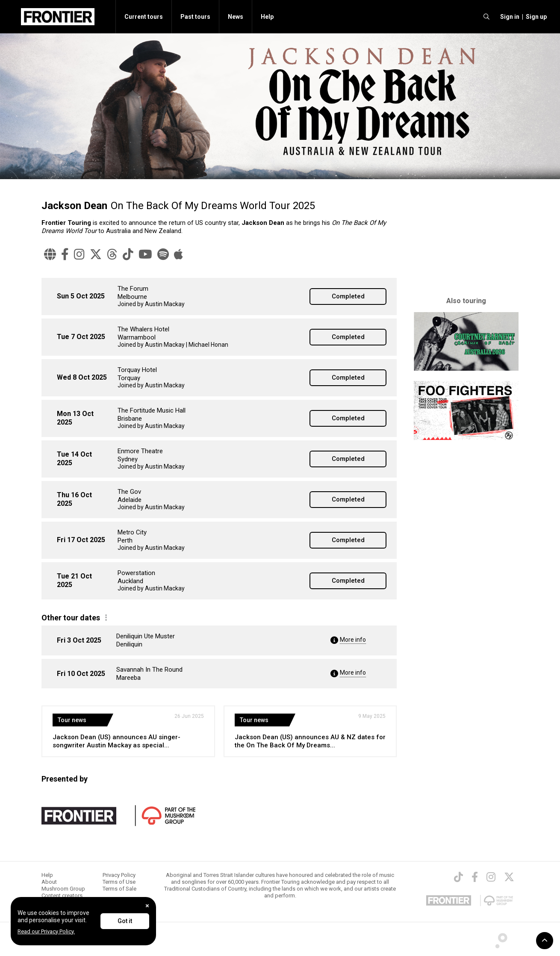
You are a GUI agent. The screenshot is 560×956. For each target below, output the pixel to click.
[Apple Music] (178, 254)
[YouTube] (145, 254)
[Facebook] (65, 254)
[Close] (147, 906)
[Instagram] (79, 254)
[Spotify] (163, 254)
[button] (508, 17)
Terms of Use (119, 882)
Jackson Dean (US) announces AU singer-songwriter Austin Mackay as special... (116, 741)
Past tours (195, 17)
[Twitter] (96, 254)
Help (267, 17)
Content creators (62, 896)
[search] (486, 17)
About (49, 882)
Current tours (144, 17)
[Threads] (112, 254)
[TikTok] (128, 254)
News (236, 17)
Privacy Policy (119, 875)
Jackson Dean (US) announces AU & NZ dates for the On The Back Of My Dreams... (310, 741)
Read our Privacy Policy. (46, 931)
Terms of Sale (119, 889)
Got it (125, 921)
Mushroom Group (63, 889)
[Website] (50, 254)
